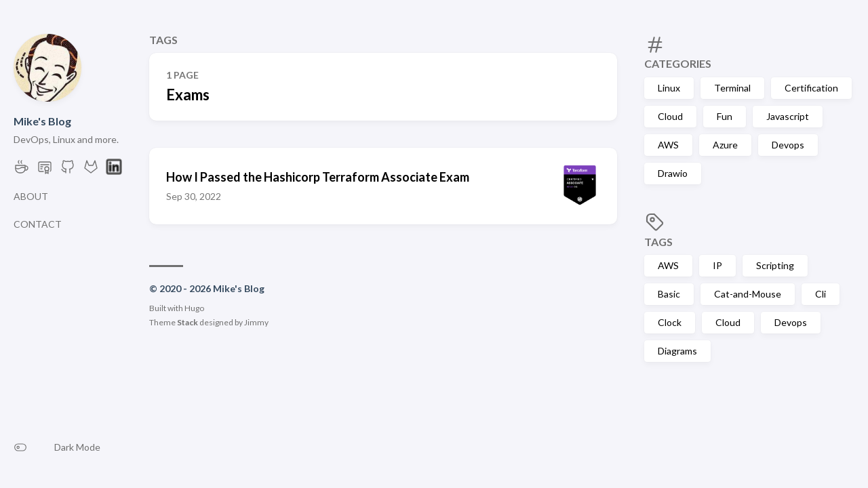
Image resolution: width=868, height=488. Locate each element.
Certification (811, 88)
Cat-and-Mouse (748, 294)
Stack (188, 322)
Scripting (775, 265)
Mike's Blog (42, 121)
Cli (821, 294)
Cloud (670, 116)
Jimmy (256, 322)
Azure (725, 145)
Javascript (788, 116)
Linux (669, 88)
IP (717, 265)
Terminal (732, 88)
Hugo (194, 308)
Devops (788, 145)
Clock (670, 322)
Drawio (673, 173)
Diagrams (677, 351)
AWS (668, 145)
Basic (669, 294)
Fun (725, 116)
